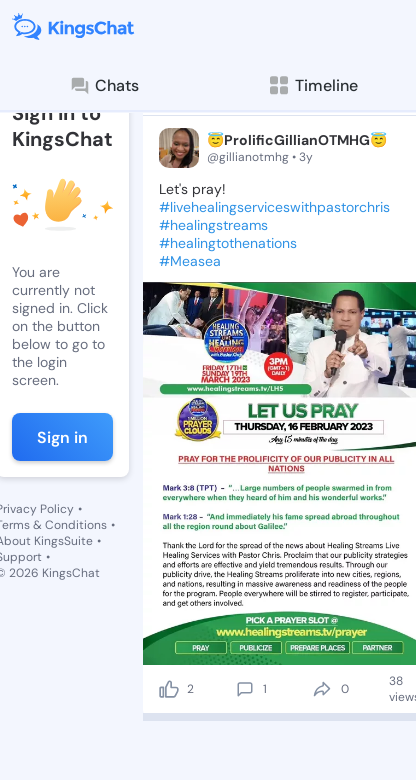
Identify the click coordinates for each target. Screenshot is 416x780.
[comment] (245, 689)
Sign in (62, 437)
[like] (169, 689)
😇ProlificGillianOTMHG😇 (297, 140)
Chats (104, 86)
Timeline (312, 85)
